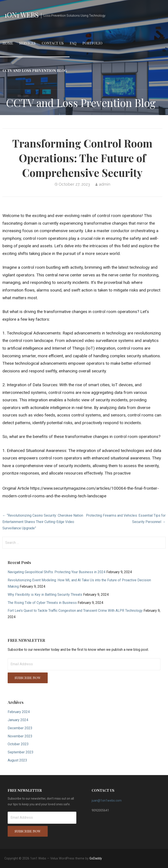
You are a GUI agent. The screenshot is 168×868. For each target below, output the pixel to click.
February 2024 (19, 712)
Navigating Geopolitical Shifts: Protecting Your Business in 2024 (57, 572)
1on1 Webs (21, 15)
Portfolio (92, 43)
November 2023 (20, 736)
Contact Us (53, 43)
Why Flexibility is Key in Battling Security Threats (45, 595)
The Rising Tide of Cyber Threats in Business (42, 603)
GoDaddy (96, 858)
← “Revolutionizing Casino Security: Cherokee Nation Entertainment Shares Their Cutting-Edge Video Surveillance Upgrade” (43, 522)
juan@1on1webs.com (107, 800)
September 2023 (21, 752)
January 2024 (18, 720)
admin (105, 184)
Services (27, 43)
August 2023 (17, 760)
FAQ (73, 43)
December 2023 (20, 728)
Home (8, 43)
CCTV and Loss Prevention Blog (35, 70)
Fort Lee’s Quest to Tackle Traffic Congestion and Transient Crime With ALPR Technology (75, 611)
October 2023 (18, 744)
